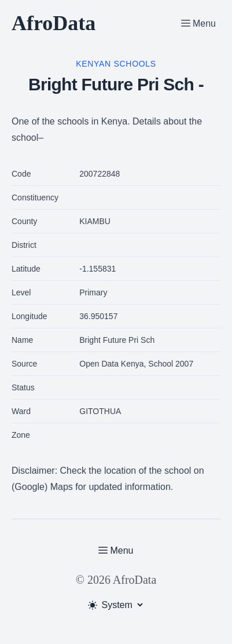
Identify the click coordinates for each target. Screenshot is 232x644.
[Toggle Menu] (198, 23)
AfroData (54, 23)
